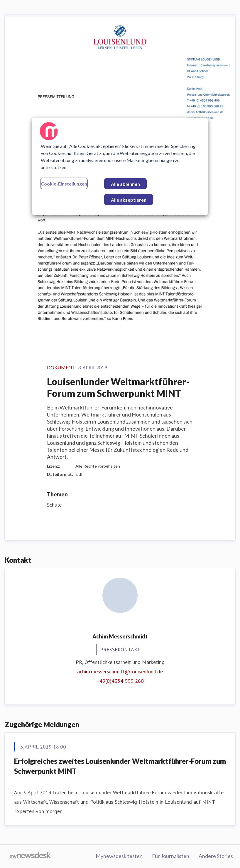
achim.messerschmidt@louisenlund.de (120, 671)
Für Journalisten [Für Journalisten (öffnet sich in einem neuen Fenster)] (171, 856)
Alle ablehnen (125, 184)
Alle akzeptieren (129, 199)
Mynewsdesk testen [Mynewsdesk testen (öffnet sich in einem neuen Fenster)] (119, 856)
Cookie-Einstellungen (64, 183)
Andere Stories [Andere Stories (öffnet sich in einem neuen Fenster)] (216, 856)
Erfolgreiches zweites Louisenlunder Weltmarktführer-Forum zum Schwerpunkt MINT (120, 766)
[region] (120, 166)
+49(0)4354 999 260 (120, 681)
